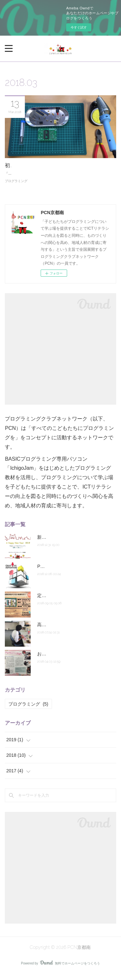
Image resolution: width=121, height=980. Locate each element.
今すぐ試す (79, 27)
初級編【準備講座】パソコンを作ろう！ (51, 165)
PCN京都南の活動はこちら (65, 572)
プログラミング (16, 187)
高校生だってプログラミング (66, 630)
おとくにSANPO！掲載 (61, 660)
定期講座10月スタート (60, 601)
